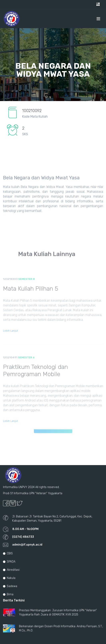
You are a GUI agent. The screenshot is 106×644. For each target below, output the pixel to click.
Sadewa (10, 586)
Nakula (9, 578)
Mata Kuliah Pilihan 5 (31, 294)
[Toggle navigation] (98, 4)
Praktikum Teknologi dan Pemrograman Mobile (35, 376)
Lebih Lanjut (10, 336)
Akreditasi (11, 570)
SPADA (9, 562)
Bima (8, 594)
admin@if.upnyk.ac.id (27, 545)
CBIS (8, 553)
